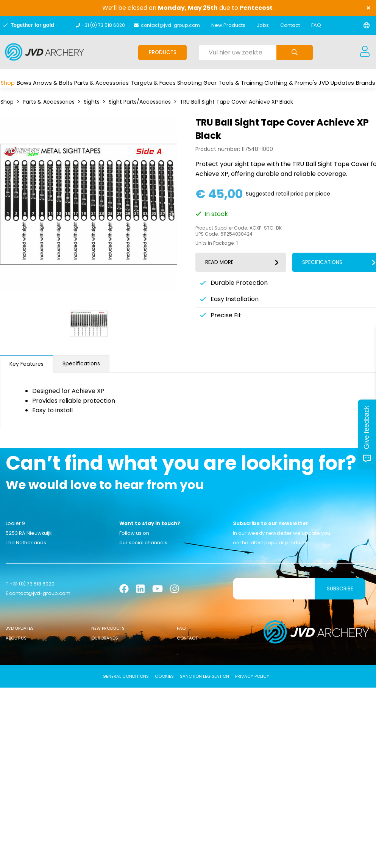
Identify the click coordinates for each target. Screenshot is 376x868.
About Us (16, 638)
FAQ (316, 25)
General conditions (126, 676)
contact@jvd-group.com (170, 25)
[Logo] (44, 52)
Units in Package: (215, 243)
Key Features (27, 364)
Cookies (164, 676)
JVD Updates (20, 628)
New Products (228, 25)
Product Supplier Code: (222, 228)
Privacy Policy (252, 676)
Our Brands (105, 638)
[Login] (365, 52)
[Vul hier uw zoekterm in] (238, 53)
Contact (290, 25)
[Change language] (367, 25)
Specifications (81, 363)
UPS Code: (207, 234)
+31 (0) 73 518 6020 (103, 25)
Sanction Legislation (204, 676)
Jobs (263, 25)
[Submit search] (295, 53)
